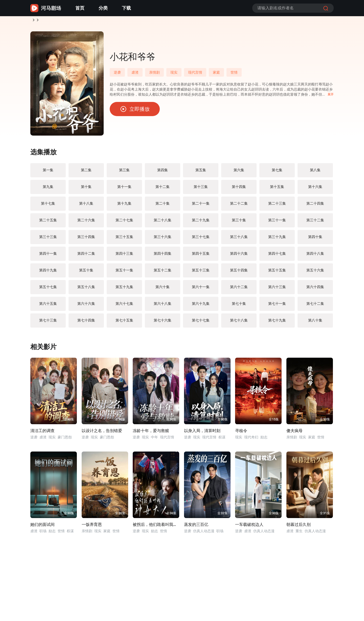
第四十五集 (201, 255)
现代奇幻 (251, 439)
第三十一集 (277, 222)
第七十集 (239, 306)
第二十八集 (163, 222)
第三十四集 (86, 239)
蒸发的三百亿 (196, 527)
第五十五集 (277, 272)
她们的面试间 (42, 527)
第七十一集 (277, 306)
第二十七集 (124, 222)
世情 (234, 74)
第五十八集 (86, 289)
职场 (43, 533)
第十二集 (163, 189)
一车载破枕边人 (249, 527)
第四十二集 (86, 255)
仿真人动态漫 (204, 533)
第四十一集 (48, 255)
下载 (126, 8)
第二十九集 (201, 222)
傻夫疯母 (294, 433)
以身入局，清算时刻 (202, 433)
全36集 (172, 515)
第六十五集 (48, 306)
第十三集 (201, 189)
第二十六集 (86, 222)
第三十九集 (277, 239)
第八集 (315, 172)
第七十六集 (163, 322)
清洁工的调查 (42, 433)
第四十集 (315, 239)
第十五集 (277, 189)
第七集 (277, 172)
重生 (299, 533)
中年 (154, 439)
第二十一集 (201, 205)
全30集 (69, 421)
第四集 (163, 172)
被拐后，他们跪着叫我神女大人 (156, 527)
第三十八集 (239, 239)
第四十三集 (124, 255)
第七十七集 (201, 322)
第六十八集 (163, 306)
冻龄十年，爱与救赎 (151, 433)
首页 (80, 8)
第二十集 (163, 205)
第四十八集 (315, 255)
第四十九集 (48, 272)
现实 (174, 74)
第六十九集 (201, 306)
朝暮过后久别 (299, 527)
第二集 (86, 172)
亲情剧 (154, 74)
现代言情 (195, 74)
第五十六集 (315, 272)
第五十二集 (163, 272)
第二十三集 (277, 205)
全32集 (223, 515)
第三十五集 (124, 239)
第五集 (201, 172)
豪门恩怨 (65, 439)
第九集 (48, 189)
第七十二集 (315, 306)
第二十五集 (48, 222)
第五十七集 (48, 289)
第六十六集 (86, 306)
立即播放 (135, 111)
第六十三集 (277, 289)
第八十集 (315, 322)
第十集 (86, 189)
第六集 (239, 172)
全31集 (325, 515)
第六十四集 (315, 289)
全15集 (274, 421)
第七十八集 (239, 322)
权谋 (222, 439)
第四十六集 (239, 255)
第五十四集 (239, 272)
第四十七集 (277, 255)
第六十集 (163, 289)
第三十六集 (163, 239)
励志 (264, 439)
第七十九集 (277, 322)
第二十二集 (239, 205)
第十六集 (315, 189)
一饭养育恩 (92, 527)
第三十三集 (48, 239)
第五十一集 (124, 272)
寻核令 (241, 433)
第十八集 (86, 205)
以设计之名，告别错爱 (102, 433)
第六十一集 (201, 289)
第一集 (48, 172)
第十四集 (239, 189)
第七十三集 (48, 322)
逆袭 (48, 21)
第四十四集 (163, 255)
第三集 (124, 172)
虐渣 (135, 74)
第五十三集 (201, 272)
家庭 (216, 74)
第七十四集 (86, 322)
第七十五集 (124, 322)
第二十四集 (315, 205)
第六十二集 (239, 289)
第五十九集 (124, 289)
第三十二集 (315, 222)
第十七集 (48, 205)
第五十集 (86, 272)
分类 (103, 8)
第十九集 (124, 205)
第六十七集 (124, 306)
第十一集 (124, 189)
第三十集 (239, 222)
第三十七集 (201, 239)
